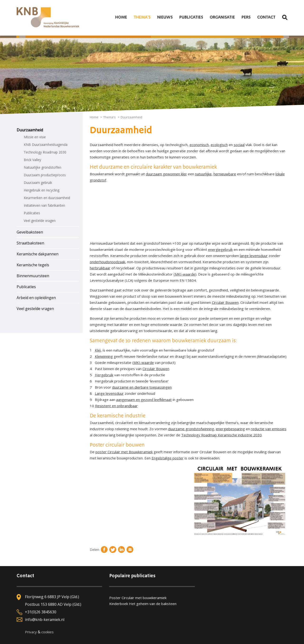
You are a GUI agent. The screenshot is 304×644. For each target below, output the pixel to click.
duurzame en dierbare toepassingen (142, 387)
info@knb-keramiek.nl (45, 620)
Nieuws (165, 17)
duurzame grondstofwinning (191, 429)
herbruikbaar (100, 268)
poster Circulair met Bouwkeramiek (124, 452)
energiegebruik (220, 249)
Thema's (142, 17)
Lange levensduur (109, 393)
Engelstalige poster (168, 458)
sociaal (239, 145)
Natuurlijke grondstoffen (43, 167)
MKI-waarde (185, 274)
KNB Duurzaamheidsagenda (46, 145)
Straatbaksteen (30, 243)
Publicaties (191, 17)
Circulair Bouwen (225, 302)
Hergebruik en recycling (42, 190)
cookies (47, 632)
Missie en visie (35, 137)
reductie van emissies (269, 429)
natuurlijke (203, 174)
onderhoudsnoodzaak (107, 262)
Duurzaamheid (30, 130)
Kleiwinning (104, 356)
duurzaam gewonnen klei (166, 174)
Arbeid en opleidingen (36, 298)
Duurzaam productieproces (45, 175)
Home (121, 17)
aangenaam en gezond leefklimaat (144, 400)
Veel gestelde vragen (40, 221)
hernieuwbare (225, 174)
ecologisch (219, 145)
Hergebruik (104, 375)
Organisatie (222, 17)
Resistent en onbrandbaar (116, 406)
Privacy (31, 632)
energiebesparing (230, 429)
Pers (246, 17)
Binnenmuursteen (33, 276)
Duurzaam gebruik (38, 183)
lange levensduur (254, 256)
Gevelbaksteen (30, 232)
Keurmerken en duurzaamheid (47, 198)
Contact (266, 17)
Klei (98, 350)
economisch (199, 145)
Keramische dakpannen (38, 254)
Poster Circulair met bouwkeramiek (138, 598)
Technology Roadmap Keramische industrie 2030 (221, 435)
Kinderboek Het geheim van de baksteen (143, 604)
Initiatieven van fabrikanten (44, 205)
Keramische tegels (33, 265)
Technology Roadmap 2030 (45, 152)
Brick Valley (32, 160)
